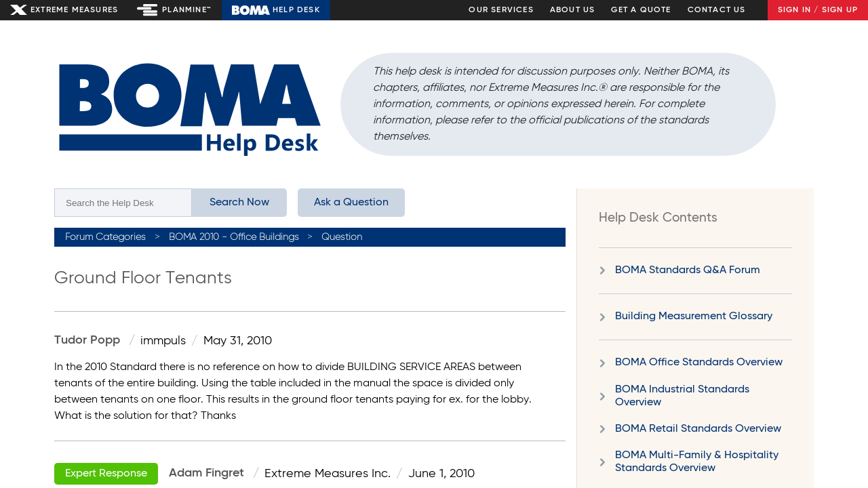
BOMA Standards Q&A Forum (688, 270)
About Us (573, 10)
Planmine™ (187, 10)
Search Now (239, 203)
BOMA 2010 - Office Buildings (234, 237)
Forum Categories (105, 237)
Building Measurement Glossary (694, 317)
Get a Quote (641, 10)
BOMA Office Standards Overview (699, 363)
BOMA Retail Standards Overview (698, 429)
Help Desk (296, 10)
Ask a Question (351, 203)
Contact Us (717, 10)
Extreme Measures (74, 10)
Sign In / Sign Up (818, 10)
